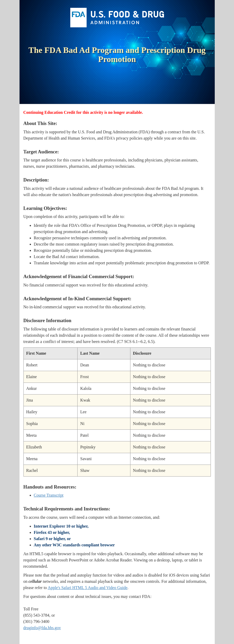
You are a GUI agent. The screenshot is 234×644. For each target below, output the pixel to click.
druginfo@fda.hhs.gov (42, 628)
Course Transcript (49, 495)
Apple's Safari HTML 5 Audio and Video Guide (87, 588)
